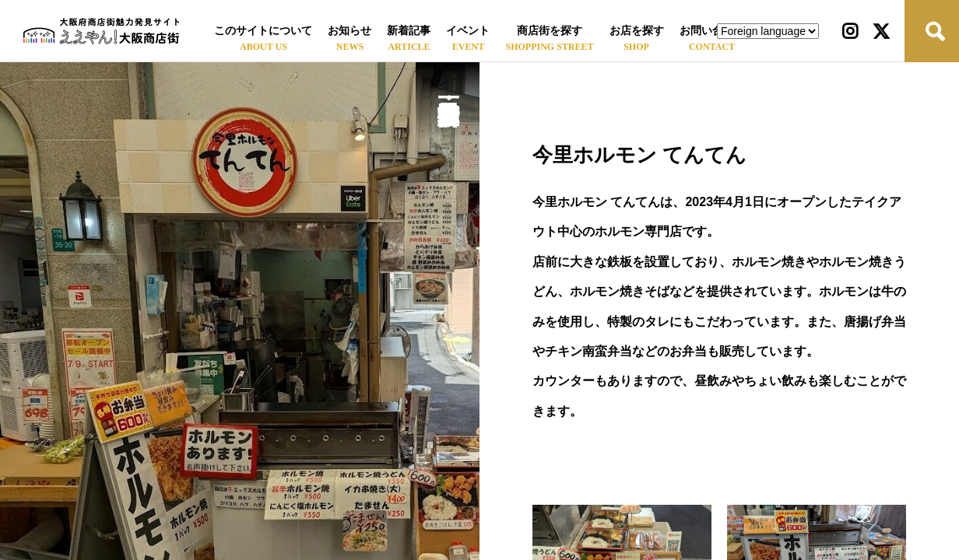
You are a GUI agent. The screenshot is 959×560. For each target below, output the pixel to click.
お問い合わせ (712, 31)
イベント (468, 31)
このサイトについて (263, 31)
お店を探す (637, 31)
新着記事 (409, 31)
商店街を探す (550, 31)
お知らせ (350, 31)
